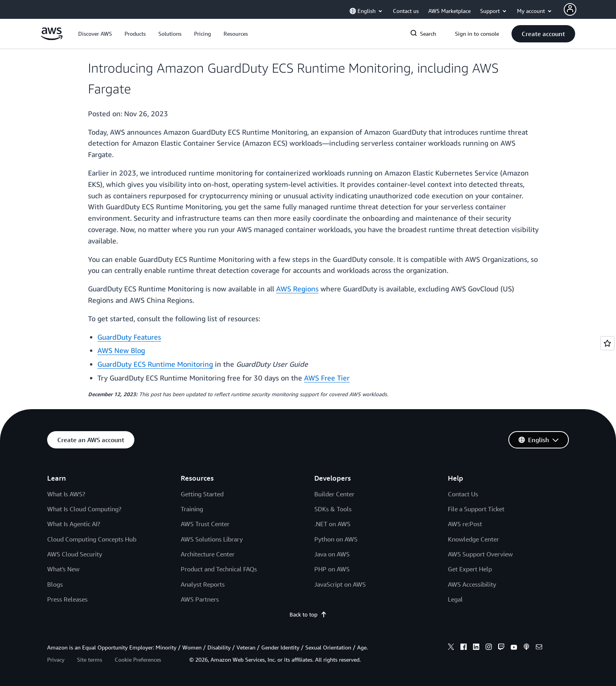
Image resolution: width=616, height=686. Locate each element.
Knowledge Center (473, 539)
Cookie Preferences (138, 659)
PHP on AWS (332, 569)
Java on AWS (332, 554)
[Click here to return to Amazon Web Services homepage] (52, 38)
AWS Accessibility (472, 584)
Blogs (55, 584)
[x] (451, 648)
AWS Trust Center (205, 524)
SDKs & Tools (333, 509)
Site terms (90, 659)
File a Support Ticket (476, 509)
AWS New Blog (121, 350)
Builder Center (334, 494)
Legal (455, 599)
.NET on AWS (332, 524)
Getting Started (202, 494)
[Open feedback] (607, 343)
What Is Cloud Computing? (84, 509)
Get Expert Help (470, 569)
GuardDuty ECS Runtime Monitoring (155, 364)
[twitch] (501, 648)
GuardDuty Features (129, 337)
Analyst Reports (203, 584)
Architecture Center (208, 554)
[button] (95, 34)
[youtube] (514, 648)
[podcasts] (526, 648)
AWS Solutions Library (212, 539)
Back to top (308, 614)
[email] (539, 648)
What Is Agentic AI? (74, 524)
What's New (63, 569)
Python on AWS (336, 539)
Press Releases (67, 599)
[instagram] (489, 648)
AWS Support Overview (480, 554)
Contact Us (463, 494)
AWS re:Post (465, 524)
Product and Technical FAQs (219, 569)
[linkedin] (476, 648)
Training (192, 509)
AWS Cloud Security (75, 554)
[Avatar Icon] (570, 9)
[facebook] (464, 648)
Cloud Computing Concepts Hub (92, 539)
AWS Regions (297, 289)
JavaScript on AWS (340, 584)
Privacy (56, 659)
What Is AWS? (66, 494)
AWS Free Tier (327, 378)
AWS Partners (200, 599)
